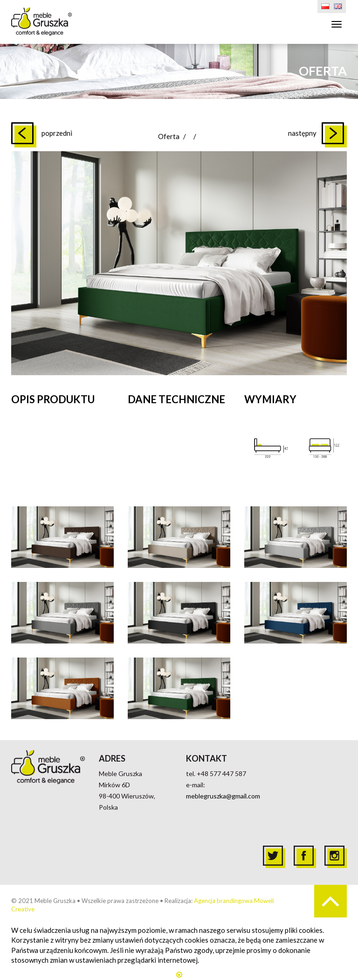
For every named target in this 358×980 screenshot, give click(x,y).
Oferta (169, 136)
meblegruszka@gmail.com (223, 796)
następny (302, 133)
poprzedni (57, 133)
